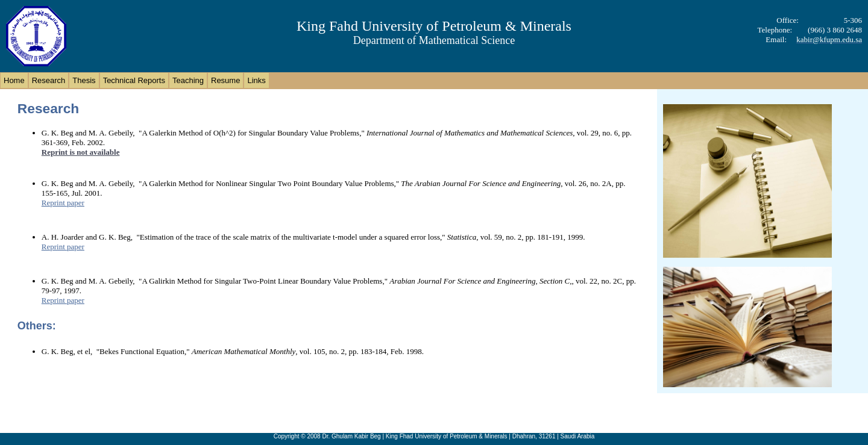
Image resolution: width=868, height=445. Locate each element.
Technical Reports (134, 80)
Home (14, 80)
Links (256, 80)
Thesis (84, 80)
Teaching (188, 80)
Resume (225, 80)
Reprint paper (63, 203)
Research (49, 80)
